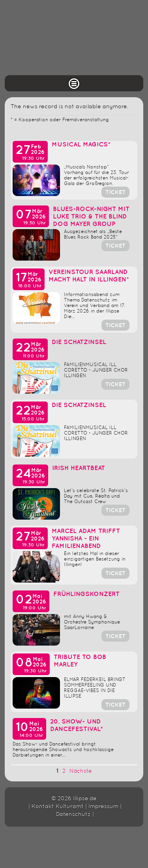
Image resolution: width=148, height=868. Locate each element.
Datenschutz (73, 815)
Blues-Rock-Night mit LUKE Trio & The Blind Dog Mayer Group (91, 217)
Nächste (81, 771)
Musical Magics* (81, 145)
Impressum (103, 807)
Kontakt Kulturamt (58, 807)
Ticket (115, 192)
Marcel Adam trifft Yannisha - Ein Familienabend (86, 539)
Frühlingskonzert (86, 594)
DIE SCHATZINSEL (79, 342)
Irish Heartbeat (79, 468)
